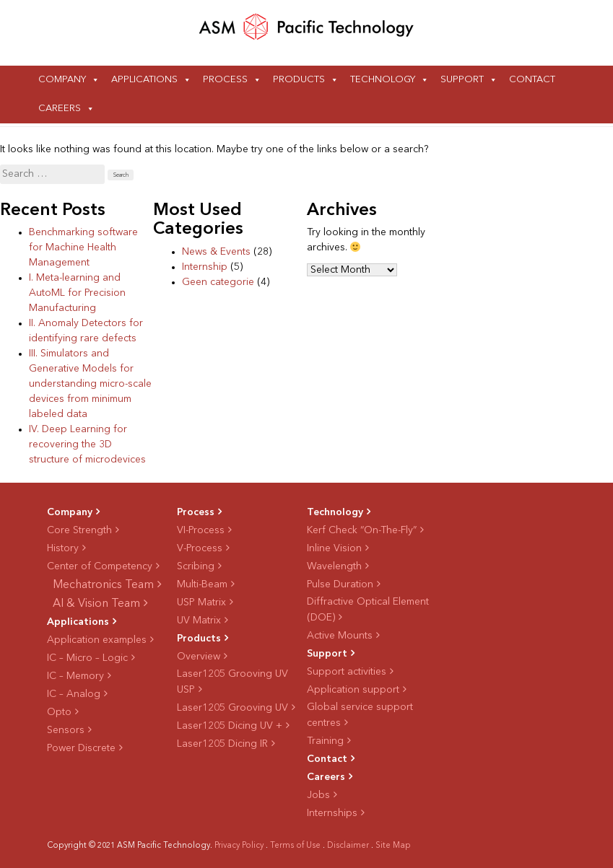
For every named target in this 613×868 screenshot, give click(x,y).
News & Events (216, 252)
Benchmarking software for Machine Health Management (83, 247)
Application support (353, 690)
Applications (144, 80)
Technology (383, 80)
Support (462, 80)
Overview (199, 657)
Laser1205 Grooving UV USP (232, 682)
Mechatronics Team (103, 585)
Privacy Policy (239, 846)
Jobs (318, 795)
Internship (205, 267)
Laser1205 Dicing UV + (230, 726)
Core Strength (79, 530)
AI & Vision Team (96, 604)
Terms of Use (295, 846)
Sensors (66, 730)
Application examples (97, 640)
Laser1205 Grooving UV (232, 708)
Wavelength (334, 566)
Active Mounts (340, 636)
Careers (60, 109)
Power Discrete (81, 748)
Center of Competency (100, 566)
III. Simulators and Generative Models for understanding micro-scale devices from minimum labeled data (90, 384)
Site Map (393, 846)
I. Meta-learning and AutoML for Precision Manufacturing (77, 293)
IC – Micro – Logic (87, 658)
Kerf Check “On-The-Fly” (362, 530)
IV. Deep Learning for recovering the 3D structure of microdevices (87, 444)
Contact (532, 80)
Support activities (347, 672)
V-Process (200, 548)
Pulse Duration (340, 584)
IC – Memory (75, 676)
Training (325, 741)
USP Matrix (201, 602)
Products (299, 80)
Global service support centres (360, 715)
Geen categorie (218, 282)
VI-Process (201, 530)
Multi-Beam (202, 584)
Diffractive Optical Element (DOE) (368, 610)
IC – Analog (74, 694)
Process (225, 80)
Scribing (196, 566)
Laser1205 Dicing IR (222, 744)
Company (62, 80)
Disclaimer (348, 846)
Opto (59, 712)
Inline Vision (334, 548)
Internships (332, 813)
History (63, 548)
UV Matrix (199, 621)
